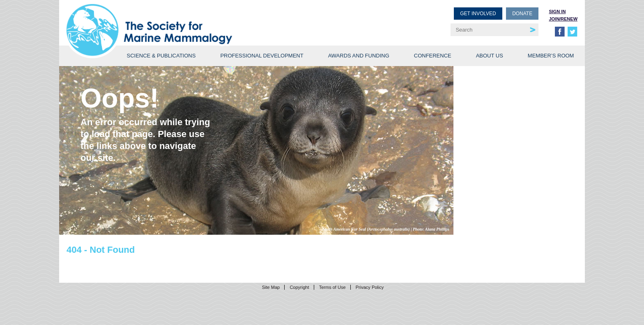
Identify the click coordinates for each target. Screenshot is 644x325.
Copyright (299, 287)
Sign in (557, 11)
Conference (433, 56)
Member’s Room (551, 56)
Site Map (271, 287)
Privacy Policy (370, 287)
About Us (490, 56)
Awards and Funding (359, 56)
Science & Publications (161, 56)
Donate (522, 14)
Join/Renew (563, 19)
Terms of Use (332, 287)
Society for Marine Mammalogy (195, 19)
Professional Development (262, 56)
